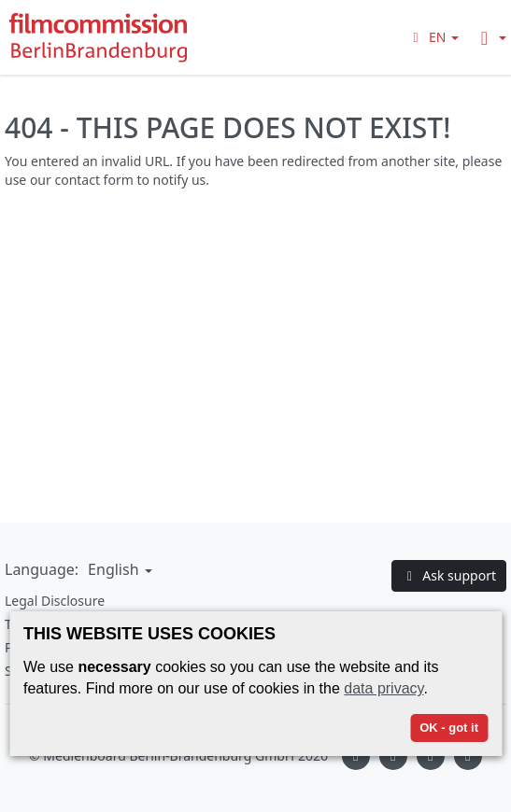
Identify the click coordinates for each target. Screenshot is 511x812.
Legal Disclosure (55, 601)
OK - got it (449, 728)
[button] (433, 37)
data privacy (383, 688)
